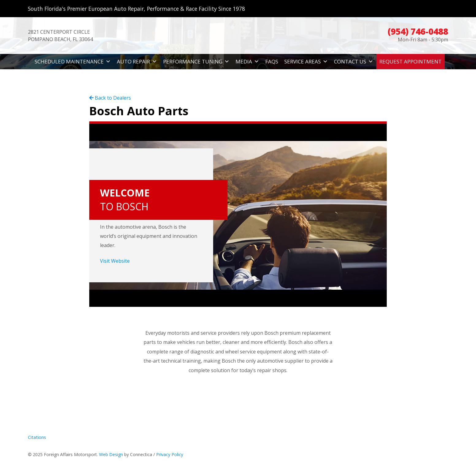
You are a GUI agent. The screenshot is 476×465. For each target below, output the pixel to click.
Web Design (111, 454)
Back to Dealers (110, 98)
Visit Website (115, 261)
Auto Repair (137, 62)
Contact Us (354, 62)
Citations (37, 437)
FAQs (272, 61)
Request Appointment (411, 61)
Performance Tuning (196, 62)
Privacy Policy (170, 454)
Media (247, 62)
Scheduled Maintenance (73, 62)
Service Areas (306, 62)
